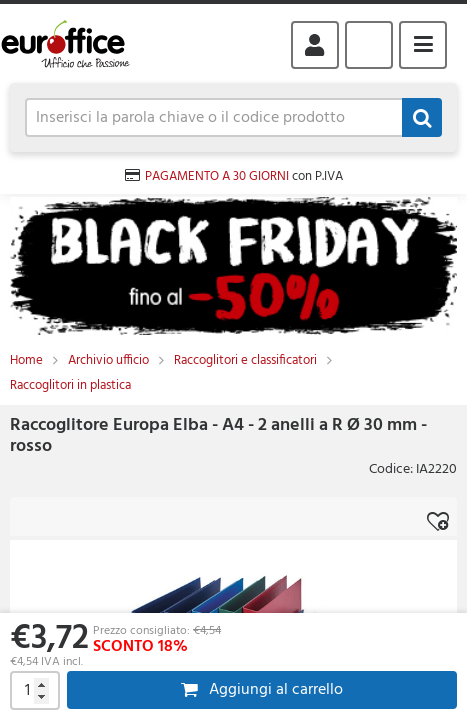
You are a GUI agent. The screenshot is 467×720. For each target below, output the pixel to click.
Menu (423, 45)
